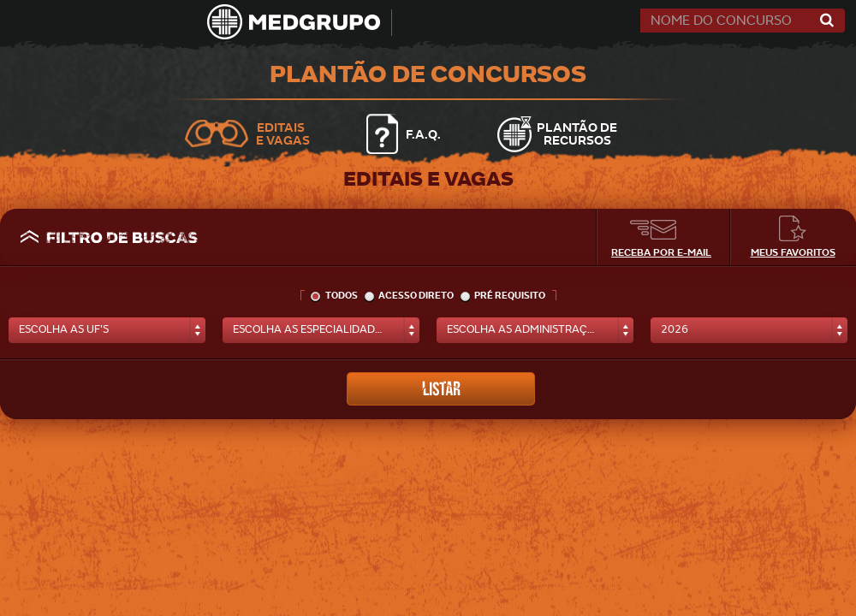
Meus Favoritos (793, 252)
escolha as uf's (64, 329)
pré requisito (503, 296)
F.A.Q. (423, 133)
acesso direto (410, 296)
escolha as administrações (527, 329)
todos (334, 296)
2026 (675, 329)
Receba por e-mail (661, 252)
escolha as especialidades (310, 329)
